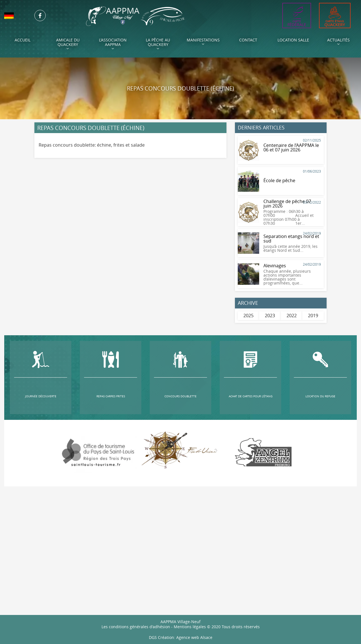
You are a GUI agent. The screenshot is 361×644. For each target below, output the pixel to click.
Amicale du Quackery (68, 44)
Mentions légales (190, 626)
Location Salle (293, 40)
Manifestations (203, 42)
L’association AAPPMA (113, 44)
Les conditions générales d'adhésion (136, 626)
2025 (248, 316)
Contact (248, 40)
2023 (270, 316)
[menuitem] (15, 16)
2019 (313, 316)
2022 (292, 316)
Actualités (338, 42)
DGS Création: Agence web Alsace (181, 637)
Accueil (23, 40)
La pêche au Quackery (158, 44)
